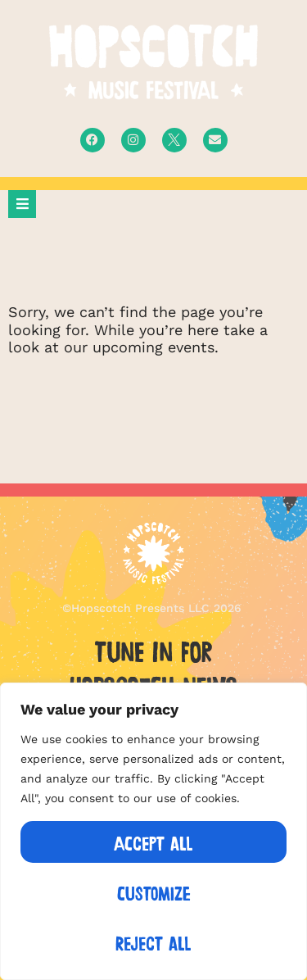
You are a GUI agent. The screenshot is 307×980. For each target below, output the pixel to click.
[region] (153, 831)
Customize (154, 892)
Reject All (153, 942)
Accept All (153, 842)
